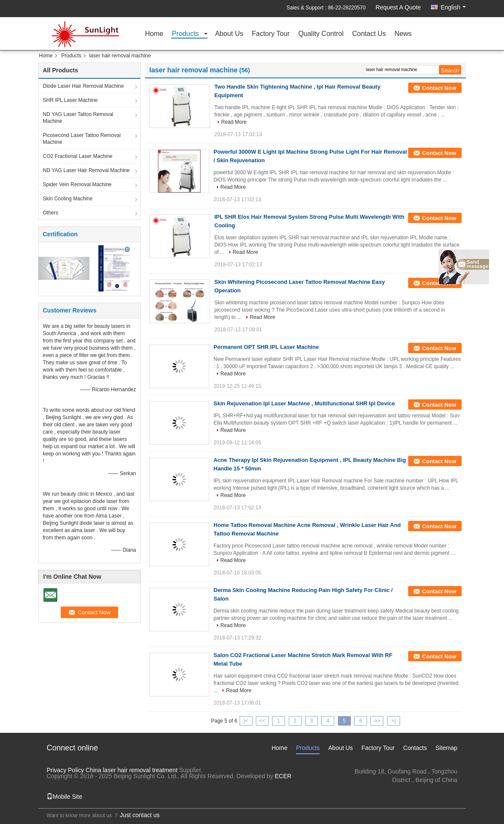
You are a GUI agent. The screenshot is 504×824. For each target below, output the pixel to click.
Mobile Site (64, 797)
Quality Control (321, 34)
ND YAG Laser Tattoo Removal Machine (78, 118)
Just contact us (140, 815)
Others (50, 213)
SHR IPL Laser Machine (70, 100)
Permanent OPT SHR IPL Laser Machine (266, 347)
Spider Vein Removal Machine (77, 184)
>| (394, 721)
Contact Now (439, 88)
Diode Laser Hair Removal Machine (83, 86)
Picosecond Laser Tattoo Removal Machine (82, 139)
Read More (234, 122)
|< (246, 721)
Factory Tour (271, 34)
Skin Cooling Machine (68, 199)
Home (154, 34)
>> (377, 721)
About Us (229, 34)
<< (262, 721)
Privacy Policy (65, 770)
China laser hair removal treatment (132, 770)
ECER (283, 776)
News (403, 34)
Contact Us (369, 34)
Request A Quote (398, 7)
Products (185, 34)
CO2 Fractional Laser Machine (78, 156)
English (453, 7)
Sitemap (446, 748)
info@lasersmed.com (429, 788)
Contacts (415, 748)
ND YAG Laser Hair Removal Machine (86, 170)
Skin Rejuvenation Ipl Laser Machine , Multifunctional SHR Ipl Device (304, 403)
